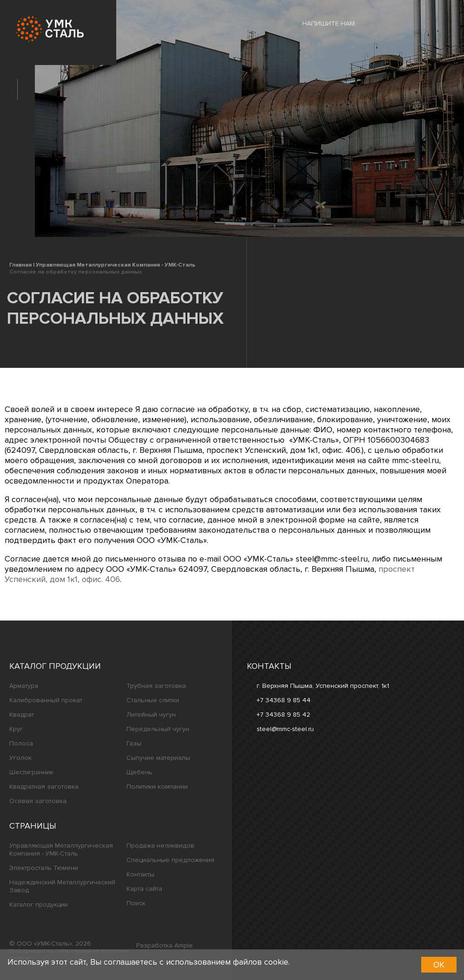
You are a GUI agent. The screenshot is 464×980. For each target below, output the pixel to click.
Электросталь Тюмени (44, 868)
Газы (134, 743)
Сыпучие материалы (158, 758)
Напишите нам (321, 23)
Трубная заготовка (156, 686)
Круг (16, 729)
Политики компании (157, 787)
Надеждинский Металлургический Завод (62, 886)
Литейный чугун (151, 715)
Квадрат (22, 715)
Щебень (139, 772)
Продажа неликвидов (160, 846)
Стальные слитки (153, 700)
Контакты (140, 874)
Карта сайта (144, 889)
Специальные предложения (170, 860)
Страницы (33, 826)
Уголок (20, 758)
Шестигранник (31, 772)
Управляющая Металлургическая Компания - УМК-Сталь (61, 849)
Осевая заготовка (38, 801)
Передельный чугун (158, 729)
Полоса (21, 743)
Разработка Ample (165, 945)
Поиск (136, 903)
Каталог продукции (55, 666)
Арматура (24, 686)
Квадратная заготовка (44, 787)
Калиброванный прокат (46, 700)
